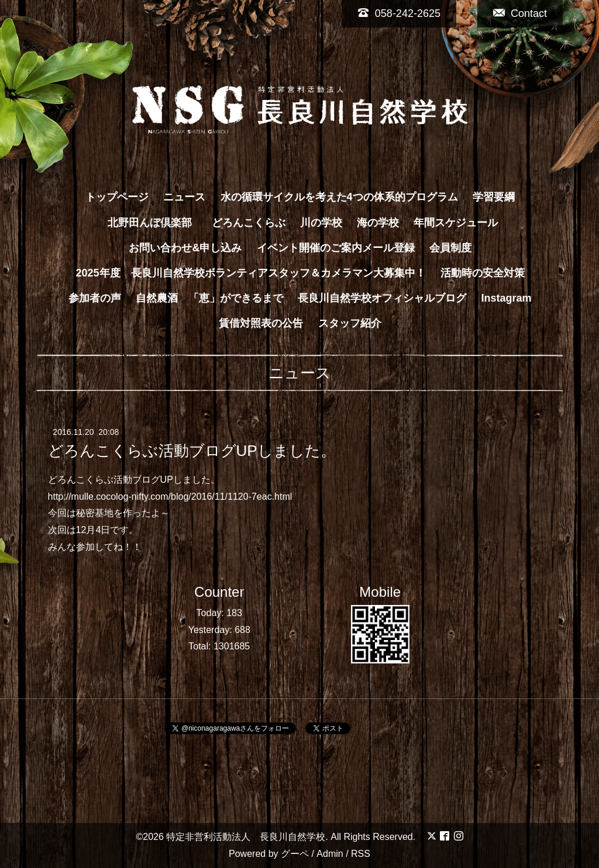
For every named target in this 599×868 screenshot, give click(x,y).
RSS (361, 854)
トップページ (117, 197)
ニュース (184, 197)
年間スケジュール (456, 223)
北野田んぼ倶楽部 (155, 223)
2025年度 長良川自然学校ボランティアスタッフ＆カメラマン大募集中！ (250, 273)
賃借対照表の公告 (261, 323)
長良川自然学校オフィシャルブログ (382, 298)
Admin (330, 854)
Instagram (507, 298)
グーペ (295, 854)
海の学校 (378, 223)
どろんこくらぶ (249, 223)
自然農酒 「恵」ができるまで (209, 298)
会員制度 (450, 248)
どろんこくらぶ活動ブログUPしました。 (192, 451)
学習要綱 (494, 197)
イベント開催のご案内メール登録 (336, 248)
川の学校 (321, 223)
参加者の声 (95, 298)
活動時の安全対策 (483, 273)
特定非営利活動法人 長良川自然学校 (246, 837)
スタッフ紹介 (350, 323)
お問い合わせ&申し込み (185, 248)
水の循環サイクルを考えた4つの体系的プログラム (339, 197)
